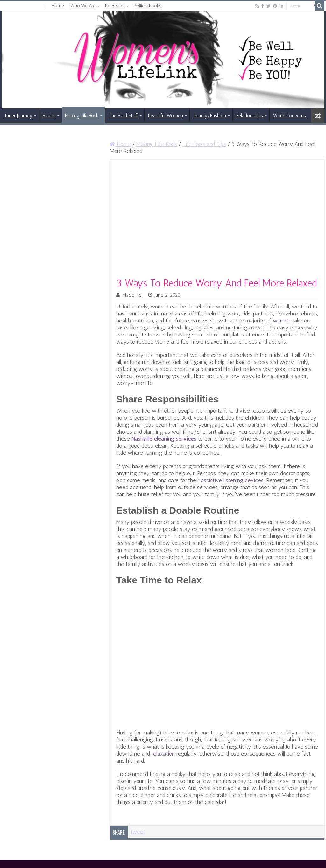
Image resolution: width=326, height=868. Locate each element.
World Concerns (290, 116)
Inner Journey (18, 116)
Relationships (250, 116)
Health (49, 116)
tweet (138, 832)
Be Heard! (115, 6)
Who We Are (83, 6)
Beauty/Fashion (210, 116)
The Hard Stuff (123, 116)
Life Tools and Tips (204, 144)
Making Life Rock (82, 116)
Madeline (132, 295)
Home (58, 6)
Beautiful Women (166, 116)
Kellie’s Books (148, 6)
